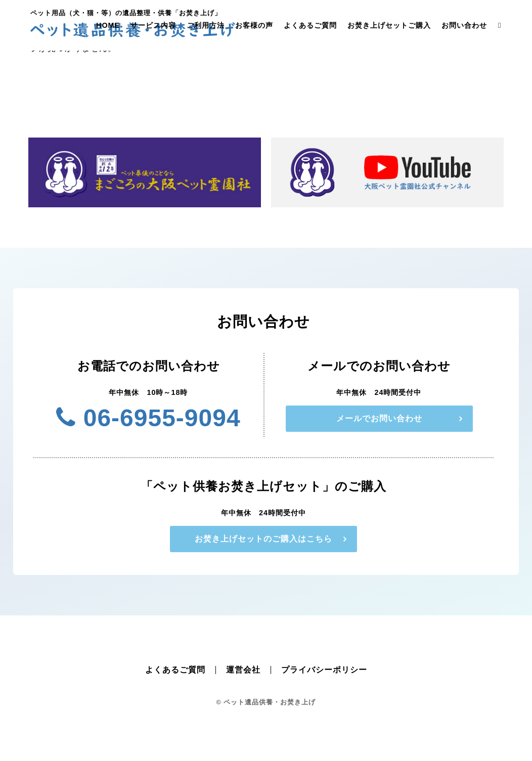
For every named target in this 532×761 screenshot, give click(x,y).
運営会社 (243, 670)
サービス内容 (153, 25)
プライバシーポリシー (324, 670)
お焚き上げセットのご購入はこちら (263, 539)
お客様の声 (254, 25)
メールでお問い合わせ (379, 418)
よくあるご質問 (310, 25)
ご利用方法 (206, 25)
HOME (108, 25)
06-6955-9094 (148, 418)
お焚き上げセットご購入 (389, 25)
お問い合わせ (464, 25)
